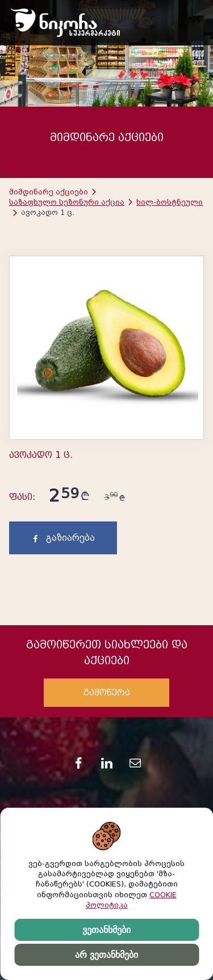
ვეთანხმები (106, 930)
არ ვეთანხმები (106, 955)
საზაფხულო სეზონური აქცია (67, 202)
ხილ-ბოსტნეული (170, 202)
